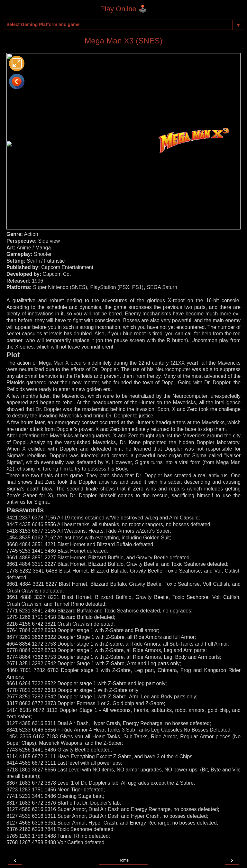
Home (123, 860)
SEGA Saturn (162, 287)
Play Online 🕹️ (123, 9)
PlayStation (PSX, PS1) (117, 287)
